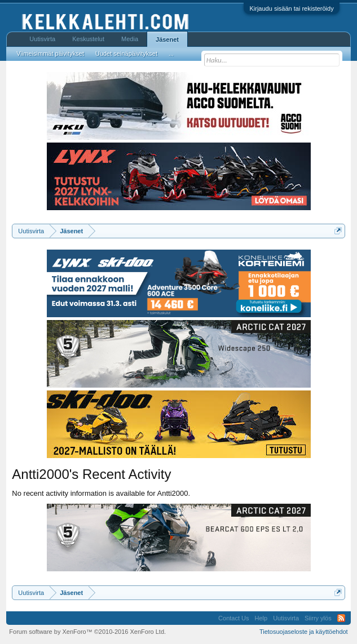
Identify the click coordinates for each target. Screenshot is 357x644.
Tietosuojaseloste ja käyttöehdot (304, 632)
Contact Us (233, 618)
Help (261, 618)
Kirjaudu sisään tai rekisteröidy (291, 8)
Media (130, 39)
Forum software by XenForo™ (87, 632)
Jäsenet (167, 39)
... (171, 54)
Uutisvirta (42, 39)
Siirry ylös (318, 618)
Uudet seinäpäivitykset (126, 54)
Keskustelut (88, 39)
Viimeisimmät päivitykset (50, 54)
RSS (341, 618)
